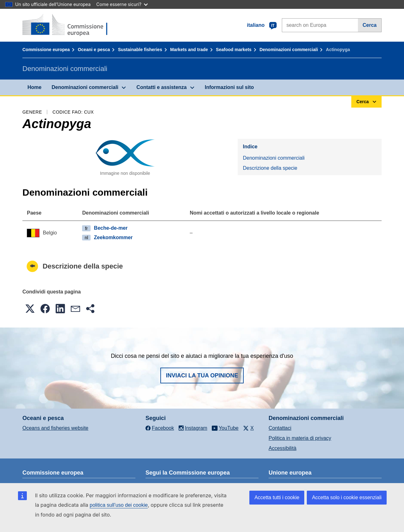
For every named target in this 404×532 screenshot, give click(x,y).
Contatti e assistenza (161, 87)
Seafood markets (234, 50)
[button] (30, 309)
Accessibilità (282, 448)
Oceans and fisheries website (55, 428)
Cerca (370, 25)
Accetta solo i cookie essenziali (347, 497)
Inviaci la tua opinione (202, 375)
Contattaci (280, 428)
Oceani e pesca (94, 50)
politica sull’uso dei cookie (119, 505)
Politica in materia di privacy (300, 438)
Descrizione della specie (270, 168)
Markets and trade (189, 50)
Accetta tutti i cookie (277, 497)
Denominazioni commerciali (289, 50)
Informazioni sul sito (229, 87)
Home (34, 87)
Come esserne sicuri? (122, 4)
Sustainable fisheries (140, 50)
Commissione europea (46, 50)
